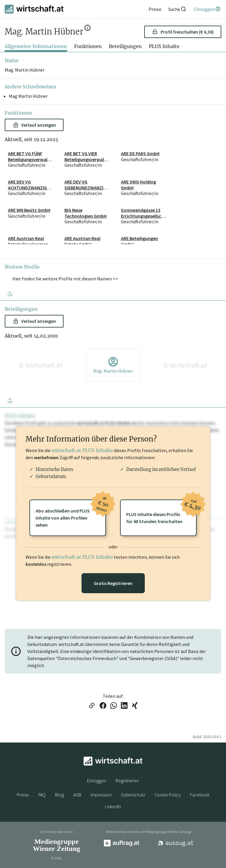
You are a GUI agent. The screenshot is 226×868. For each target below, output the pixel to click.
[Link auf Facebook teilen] (103, 706)
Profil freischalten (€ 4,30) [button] (183, 32)
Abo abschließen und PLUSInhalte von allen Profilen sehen (71, 514)
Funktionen (88, 46)
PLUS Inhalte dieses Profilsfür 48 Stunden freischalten (161, 512)
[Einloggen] (208, 9)
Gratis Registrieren (113, 583)
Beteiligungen (125, 46)
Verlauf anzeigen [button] (35, 125)
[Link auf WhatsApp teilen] (114, 706)
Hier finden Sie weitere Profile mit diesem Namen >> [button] (65, 279)
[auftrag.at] (122, 845)
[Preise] (155, 9)
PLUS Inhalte (164, 46)
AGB (77, 795)
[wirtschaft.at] (34, 9)
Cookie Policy (168, 795)
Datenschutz (133, 795)
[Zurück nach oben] (10, 294)
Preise (23, 795)
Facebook (200, 795)
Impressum (101, 795)
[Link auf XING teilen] (135, 706)
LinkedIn (113, 806)
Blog (59, 795)
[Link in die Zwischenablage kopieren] (92, 706)
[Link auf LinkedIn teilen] (124, 706)
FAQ (42, 795)
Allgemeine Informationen (36, 46)
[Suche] (177, 9)
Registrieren (127, 781)
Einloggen (97, 781)
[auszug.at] (176, 845)
